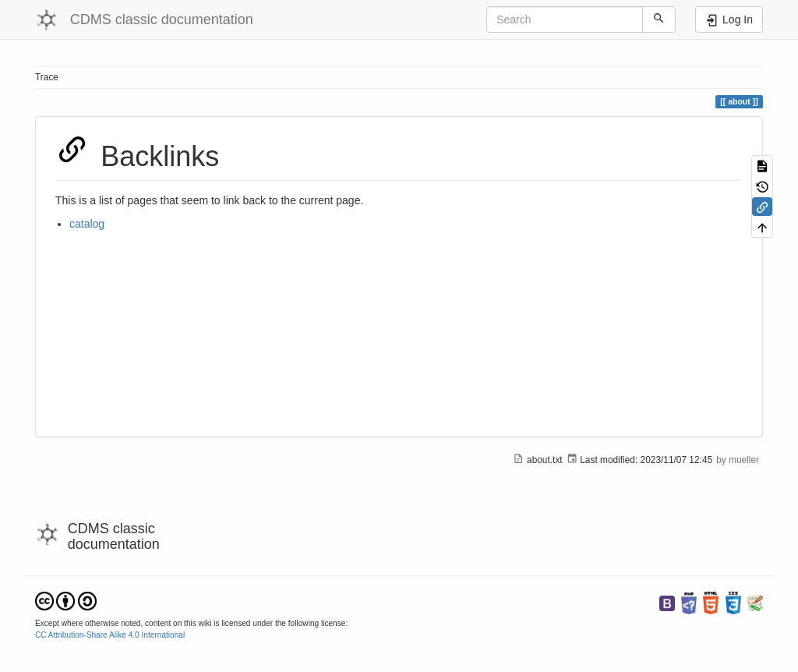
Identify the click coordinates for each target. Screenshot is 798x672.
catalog (87, 224)
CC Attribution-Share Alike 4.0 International (110, 635)
